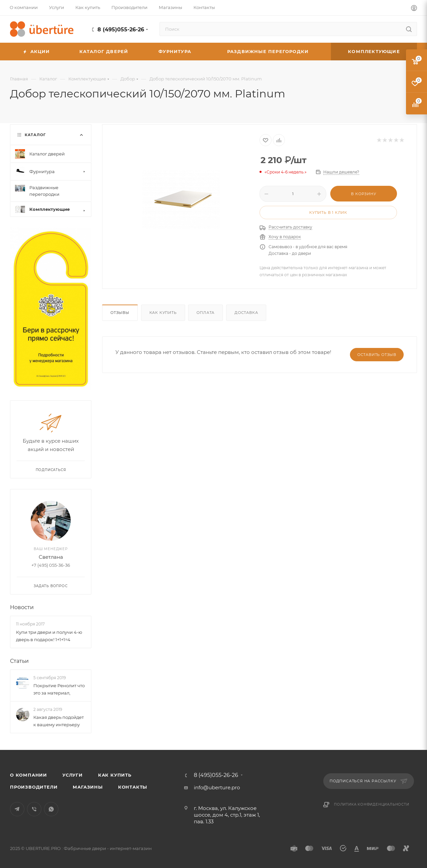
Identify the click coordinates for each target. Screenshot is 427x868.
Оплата (205, 313)
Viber (34, 809)
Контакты (133, 787)
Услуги (73, 775)
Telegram (17, 809)
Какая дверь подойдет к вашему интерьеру (59, 721)
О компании (29, 775)
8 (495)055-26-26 (121, 30)
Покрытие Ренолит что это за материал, (59, 689)
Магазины (88, 787)
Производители (34, 787)
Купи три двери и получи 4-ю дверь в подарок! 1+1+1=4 (49, 636)
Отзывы (120, 313)
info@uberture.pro (217, 787)
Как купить (163, 313)
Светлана (51, 557)
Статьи (19, 661)
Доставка (246, 313)
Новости (22, 607)
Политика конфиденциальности (372, 804)
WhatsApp (51, 809)
